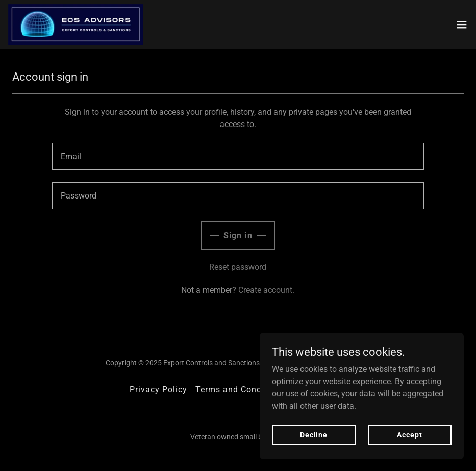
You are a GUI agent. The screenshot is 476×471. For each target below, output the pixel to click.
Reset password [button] (238, 267)
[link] (76, 24)
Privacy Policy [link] (158, 390)
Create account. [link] (266, 290)
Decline (314, 434)
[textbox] (238, 156)
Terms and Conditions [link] (240, 390)
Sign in (238, 235)
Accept (409, 434)
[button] (462, 24)
